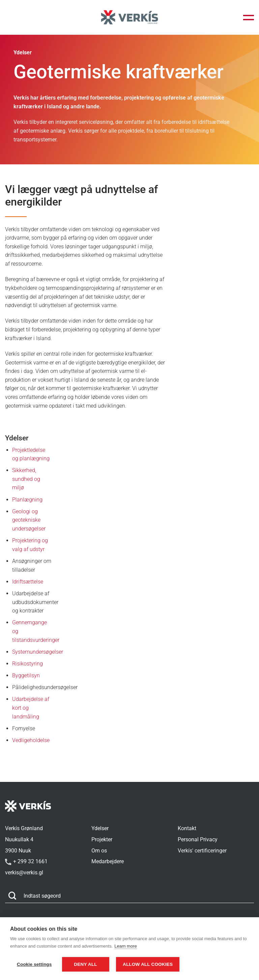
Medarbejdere (108, 861)
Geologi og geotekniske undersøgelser (29, 520)
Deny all (85, 964)
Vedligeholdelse (31, 740)
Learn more (125, 946)
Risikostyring (27, 664)
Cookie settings (34, 964)
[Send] (12, 896)
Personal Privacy (198, 839)
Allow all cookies (149, 964)
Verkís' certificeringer (202, 851)
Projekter (102, 839)
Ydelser (100, 828)
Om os (99, 851)
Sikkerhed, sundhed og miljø (26, 479)
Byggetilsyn (26, 675)
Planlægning (27, 500)
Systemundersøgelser (38, 652)
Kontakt (187, 828)
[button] (249, 18)
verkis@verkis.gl (24, 873)
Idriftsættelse (28, 582)
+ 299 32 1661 (26, 861)
